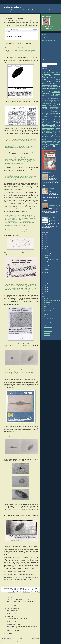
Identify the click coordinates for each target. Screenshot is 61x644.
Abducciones (45, 71)
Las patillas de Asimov (49, 321)
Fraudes (20, 591)
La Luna (55, 115)
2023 (45, 240)
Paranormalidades (48, 331)
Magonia (46, 325)
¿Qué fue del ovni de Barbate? (52, 259)
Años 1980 (25, 590)
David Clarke (47, 305)
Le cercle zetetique (48, 323)
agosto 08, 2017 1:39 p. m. (13, 606)
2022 (45, 242)
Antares (52, 72)
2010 (45, 284)
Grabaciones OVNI (46, 110)
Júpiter (47, 115)
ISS (43, 115)
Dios (45, 307)
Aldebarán (58, 71)
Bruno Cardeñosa (54, 87)
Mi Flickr (44, 35)
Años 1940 (58, 72)
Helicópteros (45, 112)
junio (46, 264)
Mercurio (49, 120)
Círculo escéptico (48, 303)
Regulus (56, 136)
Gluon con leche (47, 317)
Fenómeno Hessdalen (49, 100)
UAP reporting (47, 335)
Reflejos (45, 136)
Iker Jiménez (46, 113)
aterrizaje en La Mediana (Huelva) (19, 548)
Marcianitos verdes (48, 327)
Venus (50, 146)
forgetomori (46, 313)
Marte (44, 120)
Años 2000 (47, 79)
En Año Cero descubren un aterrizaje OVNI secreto (54, 219)
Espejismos (44, 97)
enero (47, 270)
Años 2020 (55, 82)
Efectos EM (55, 90)
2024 (45, 238)
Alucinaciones (46, 72)
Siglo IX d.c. (50, 140)
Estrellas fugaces (46, 99)
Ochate (50, 123)
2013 (45, 278)
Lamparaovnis (45, 117)
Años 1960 (57, 74)
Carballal (44, 88)
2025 (45, 236)
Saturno (44, 140)
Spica (53, 143)
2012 (45, 280)
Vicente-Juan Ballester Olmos (18, 578)
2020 (45, 246)
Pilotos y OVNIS (56, 131)
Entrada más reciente (6, 639)
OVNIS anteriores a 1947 (50, 126)
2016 (45, 272)
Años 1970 (20, 590)
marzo (47, 266)
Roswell (44, 138)
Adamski (52, 71)
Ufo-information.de (48, 337)
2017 (45, 252)
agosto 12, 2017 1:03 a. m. (13, 621)
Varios (44, 146)
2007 (45, 290)
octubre (47, 256)
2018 (45, 250)
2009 (45, 286)
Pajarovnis (51, 130)
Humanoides (53, 112)
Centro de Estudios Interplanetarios (52, 301)
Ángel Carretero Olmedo (30, 197)
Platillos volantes (34, 591)
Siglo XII (44, 141)
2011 (45, 282)
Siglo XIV (54, 141)
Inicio (21, 639)
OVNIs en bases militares (48, 128)
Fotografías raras (49, 105)
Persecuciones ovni (47, 131)
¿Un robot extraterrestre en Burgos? (53, 190)
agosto (47, 258)
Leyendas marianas (54, 117)
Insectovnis (55, 113)
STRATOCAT (47, 333)
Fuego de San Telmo (54, 107)
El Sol (44, 92)
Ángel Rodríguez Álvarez (18, 197)
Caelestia (46, 299)
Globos (44, 109)
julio (46, 262)
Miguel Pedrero (56, 120)
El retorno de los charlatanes (50, 309)
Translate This (46, 38)
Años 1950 (14, 590)
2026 (45, 235)
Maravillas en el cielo (47, 118)
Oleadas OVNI (26, 591)
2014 (45, 276)
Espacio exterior (47, 311)
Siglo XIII (49, 141)
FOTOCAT (46, 315)
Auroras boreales (46, 85)
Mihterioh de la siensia (49, 329)
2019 (45, 248)
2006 (45, 292)
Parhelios (58, 130)
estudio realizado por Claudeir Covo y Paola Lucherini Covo (23, 509)
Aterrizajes (53, 83)
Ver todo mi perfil (48, 29)
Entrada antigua (35, 639)
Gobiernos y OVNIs (53, 109)
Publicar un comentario (8, 633)
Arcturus (44, 83)
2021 (45, 244)
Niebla (57, 121)
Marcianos (57, 118)
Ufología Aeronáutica (53, 144)
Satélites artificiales (53, 138)
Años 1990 (53, 78)
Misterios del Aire (13, 7)
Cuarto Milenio (46, 90)
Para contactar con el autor (49, 40)
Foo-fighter (55, 103)
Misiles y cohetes (49, 121)
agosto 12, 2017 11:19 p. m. (13, 631)
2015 (45, 274)
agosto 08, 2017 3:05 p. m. (13, 614)
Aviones (30, 590)
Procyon (55, 134)
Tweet (44, 59)
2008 (45, 288)
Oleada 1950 (56, 123)
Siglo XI (57, 140)
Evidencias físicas (56, 99)
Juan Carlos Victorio (12, 609)
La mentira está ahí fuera (49, 319)
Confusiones (53, 88)
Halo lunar (56, 110)
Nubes (44, 123)
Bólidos (44, 87)
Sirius (48, 143)
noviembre (48, 254)
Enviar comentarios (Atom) (14, 642)
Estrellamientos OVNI (53, 97)
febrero (47, 268)
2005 (45, 294)
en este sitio (28, 506)
